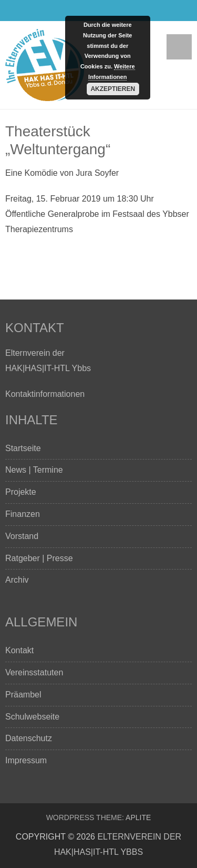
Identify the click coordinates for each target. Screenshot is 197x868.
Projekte (21, 492)
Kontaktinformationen (45, 394)
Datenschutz (29, 738)
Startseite (23, 448)
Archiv (17, 580)
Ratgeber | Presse (39, 558)
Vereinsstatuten (34, 672)
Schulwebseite (32, 717)
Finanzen (23, 514)
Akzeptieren (113, 89)
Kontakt (19, 650)
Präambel (23, 695)
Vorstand (22, 536)
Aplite (138, 817)
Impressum (26, 760)
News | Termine (34, 470)
